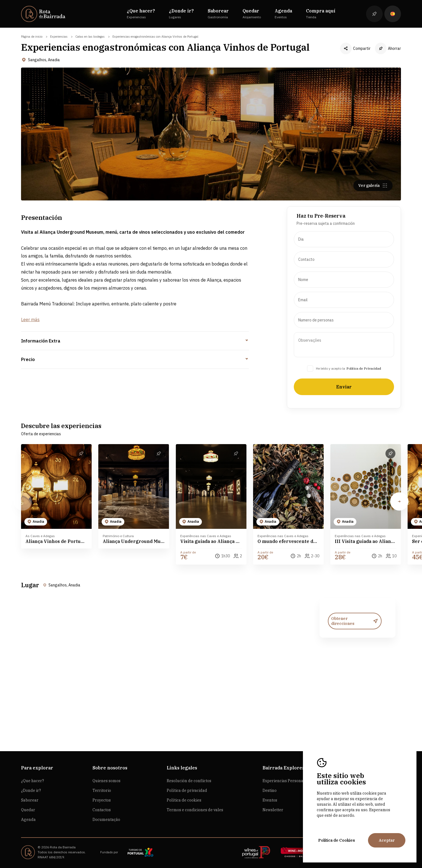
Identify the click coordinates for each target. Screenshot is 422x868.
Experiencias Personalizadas (290, 781)
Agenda (28, 820)
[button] (399, 528)
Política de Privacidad (364, 395)
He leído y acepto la (330, 395)
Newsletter (273, 810)
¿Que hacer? (33, 781)
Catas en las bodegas (90, 37)
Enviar (344, 414)
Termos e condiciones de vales (195, 810)
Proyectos (102, 800)
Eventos (270, 800)
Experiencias (59, 37)
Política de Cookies (337, 840)
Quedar (28, 810)
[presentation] (344, 266)
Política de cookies (184, 800)
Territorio (102, 790)
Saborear (30, 800)
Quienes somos (106, 781)
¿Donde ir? (31, 790)
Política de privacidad (187, 790)
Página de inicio (32, 37)
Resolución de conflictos (189, 781)
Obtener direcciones (355, 648)
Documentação (106, 820)
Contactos (102, 810)
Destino (270, 790)
